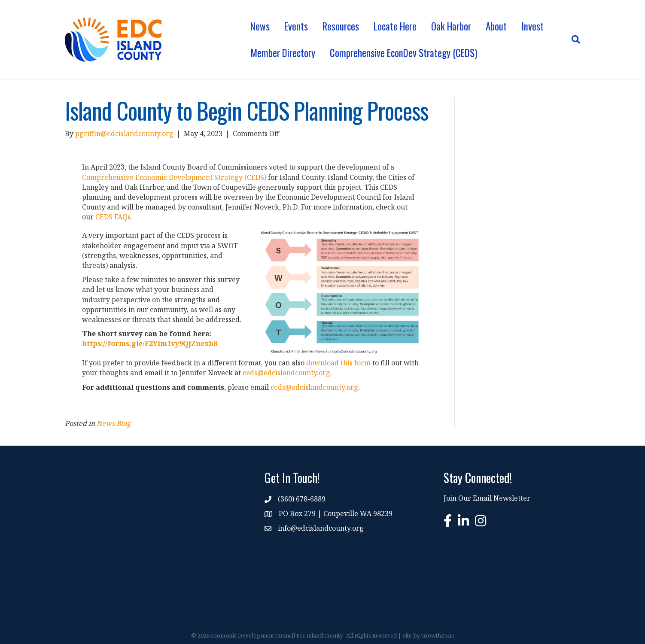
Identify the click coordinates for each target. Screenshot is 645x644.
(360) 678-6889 (302, 499)
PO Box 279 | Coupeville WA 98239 (336, 513)
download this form (338, 363)
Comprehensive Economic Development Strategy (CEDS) (174, 177)
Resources (341, 26)
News (260, 26)
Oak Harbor (451, 26)
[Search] (572, 39)
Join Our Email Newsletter (487, 498)
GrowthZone (438, 635)
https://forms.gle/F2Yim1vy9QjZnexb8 (150, 343)
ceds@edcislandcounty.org (286, 373)
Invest (532, 26)
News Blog (114, 423)
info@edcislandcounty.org (321, 528)
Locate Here (395, 26)
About (496, 26)
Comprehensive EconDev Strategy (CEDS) (403, 53)
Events (296, 26)
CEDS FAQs (113, 217)
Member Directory (283, 53)
